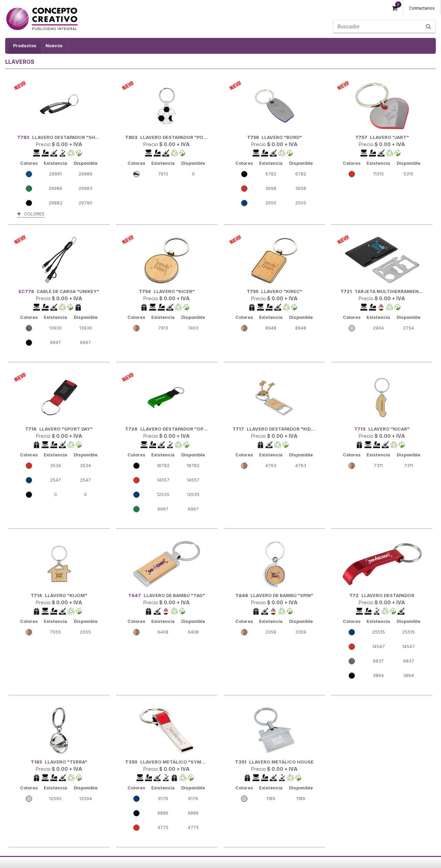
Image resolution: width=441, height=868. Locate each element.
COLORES (31, 214)
